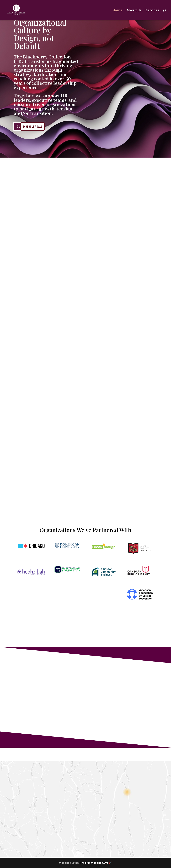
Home (118, 11)
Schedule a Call (33, 126)
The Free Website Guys (94, 863)
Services (152, 11)
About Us (134, 11)
